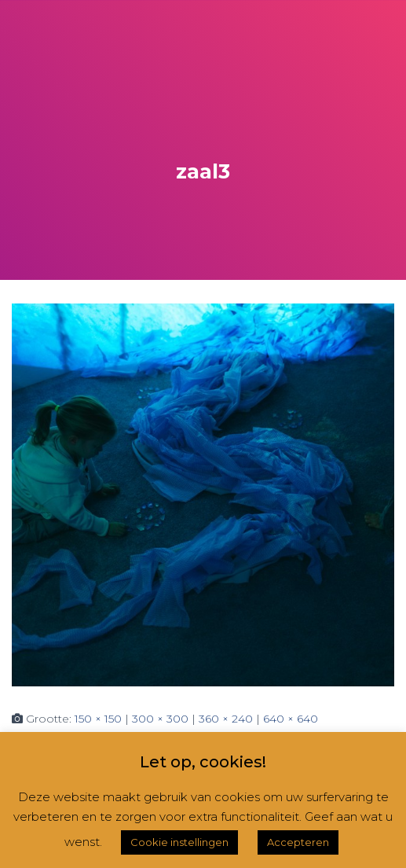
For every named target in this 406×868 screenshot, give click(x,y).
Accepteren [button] (298, 842)
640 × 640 (291, 719)
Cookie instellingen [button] (179, 842)
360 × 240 (226, 719)
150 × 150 (98, 719)
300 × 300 (160, 719)
